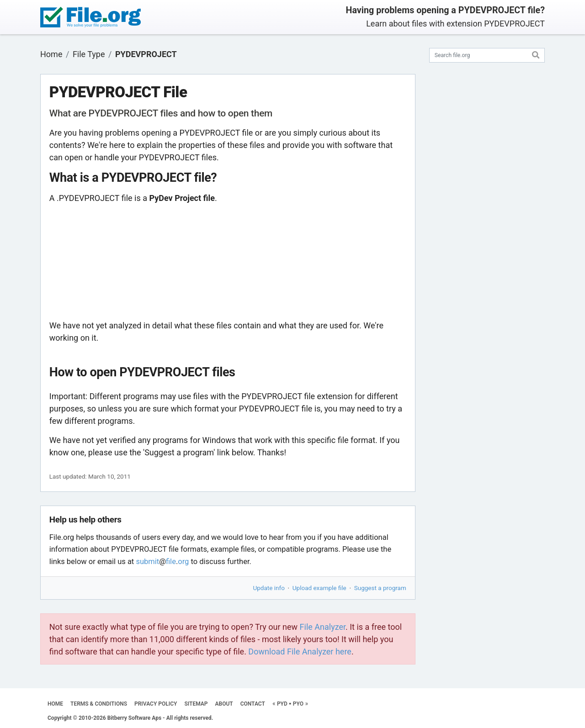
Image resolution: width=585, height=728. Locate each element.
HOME (55, 704)
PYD (282, 704)
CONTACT (253, 704)
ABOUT (224, 704)
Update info (269, 588)
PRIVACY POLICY (156, 704)
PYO (298, 704)
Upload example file (319, 588)
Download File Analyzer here (300, 652)
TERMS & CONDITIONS (99, 704)
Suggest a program (380, 588)
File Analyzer (323, 627)
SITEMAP (196, 704)
